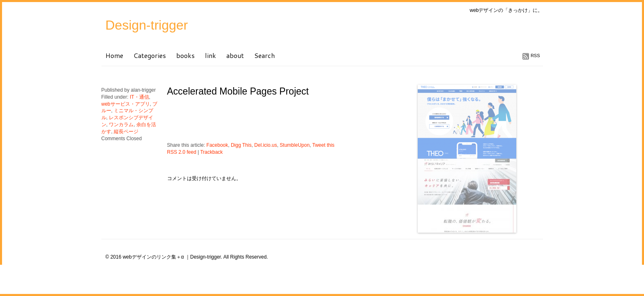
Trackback (211, 152)
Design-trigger (147, 25)
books (185, 55)
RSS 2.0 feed (182, 152)
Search (264, 55)
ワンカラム (121, 125)
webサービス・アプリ (126, 104)
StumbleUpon (295, 145)
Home (114, 55)
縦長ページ (126, 132)
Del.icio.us (266, 145)
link (210, 55)
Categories (150, 55)
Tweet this (323, 145)
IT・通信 (139, 97)
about (235, 55)
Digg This (241, 145)
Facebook (217, 145)
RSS (535, 55)
